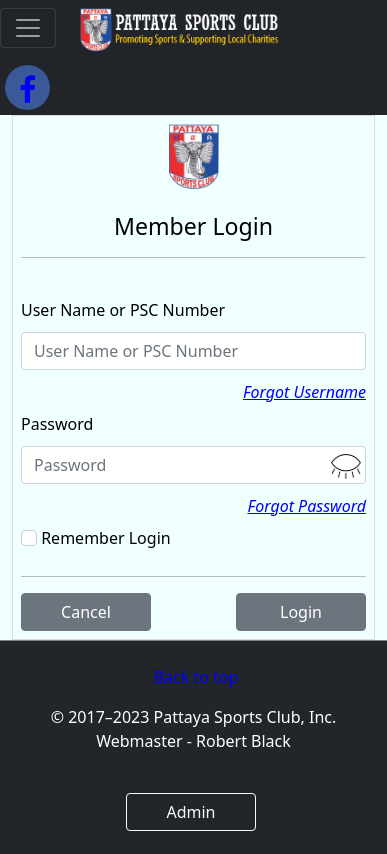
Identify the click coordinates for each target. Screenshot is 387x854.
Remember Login (105, 538)
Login (301, 612)
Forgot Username (304, 392)
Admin (190, 812)
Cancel (86, 612)
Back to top (196, 677)
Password (57, 424)
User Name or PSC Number (123, 310)
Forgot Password (307, 506)
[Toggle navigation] (28, 28)
